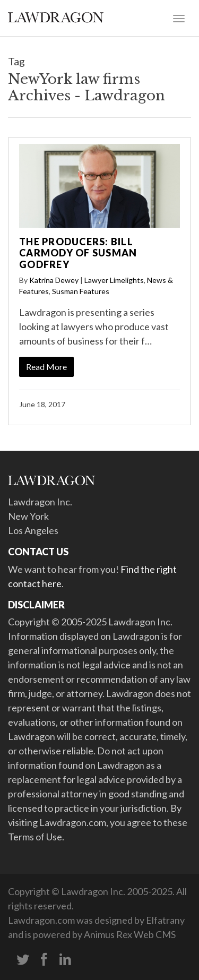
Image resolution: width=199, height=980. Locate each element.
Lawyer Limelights (114, 280)
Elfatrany (165, 920)
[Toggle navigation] (179, 18)
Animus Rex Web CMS (130, 934)
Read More (46, 367)
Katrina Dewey (54, 280)
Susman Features (81, 291)
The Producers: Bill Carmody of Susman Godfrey (78, 253)
